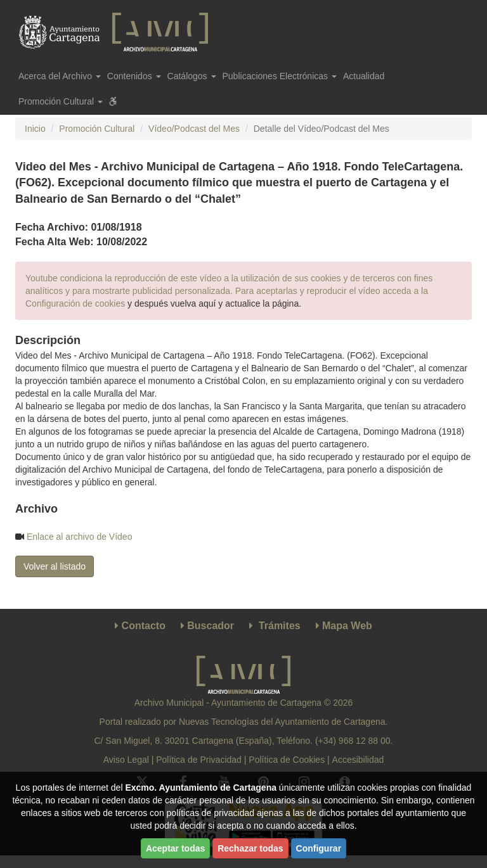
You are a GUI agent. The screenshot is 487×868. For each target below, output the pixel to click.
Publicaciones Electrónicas (280, 76)
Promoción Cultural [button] (61, 101)
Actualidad (364, 76)
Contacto (144, 626)
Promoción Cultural (97, 129)
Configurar (319, 848)
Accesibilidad (358, 760)
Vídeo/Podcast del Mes (194, 129)
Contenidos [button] (134, 76)
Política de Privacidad (199, 760)
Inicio (35, 129)
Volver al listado (55, 566)
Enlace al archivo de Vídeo (80, 537)
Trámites (280, 626)
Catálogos (192, 76)
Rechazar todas (250, 848)
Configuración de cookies (75, 303)
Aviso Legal (126, 760)
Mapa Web (347, 626)
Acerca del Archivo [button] (60, 76)
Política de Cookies (287, 760)
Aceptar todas (175, 848)
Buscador (211, 626)
